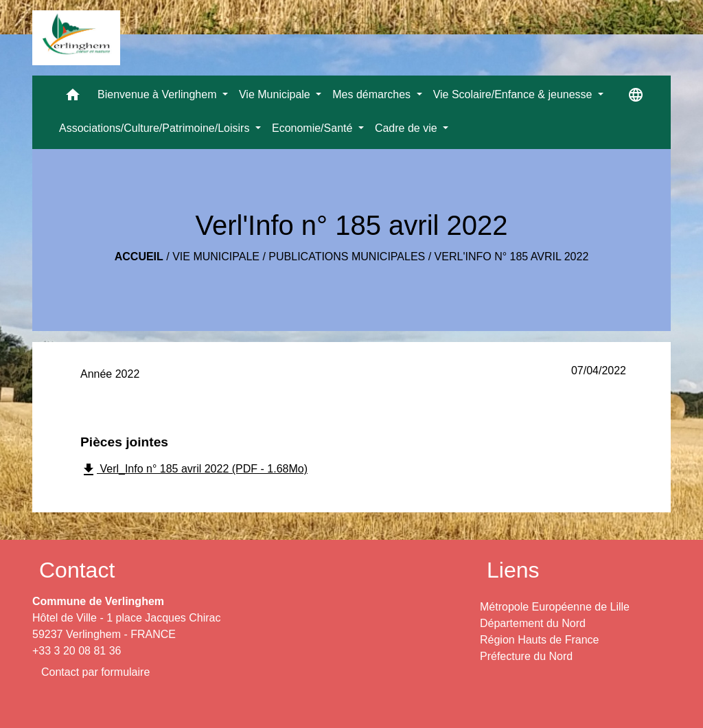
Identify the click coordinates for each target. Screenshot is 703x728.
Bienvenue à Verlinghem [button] (159, 94)
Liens (513, 570)
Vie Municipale (216, 257)
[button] (73, 98)
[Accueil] (76, 38)
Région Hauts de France (539, 640)
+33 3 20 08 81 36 (77, 651)
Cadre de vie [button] (407, 128)
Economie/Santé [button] (314, 128)
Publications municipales (347, 257)
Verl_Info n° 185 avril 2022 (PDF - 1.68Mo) (194, 470)
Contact (77, 570)
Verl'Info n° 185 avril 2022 (512, 257)
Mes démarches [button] (373, 94)
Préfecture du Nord (526, 656)
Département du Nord (533, 623)
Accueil (139, 257)
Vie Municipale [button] (276, 94)
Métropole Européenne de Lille (555, 607)
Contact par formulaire (95, 672)
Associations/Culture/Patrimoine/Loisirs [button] (156, 128)
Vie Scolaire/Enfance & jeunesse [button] (514, 94)
